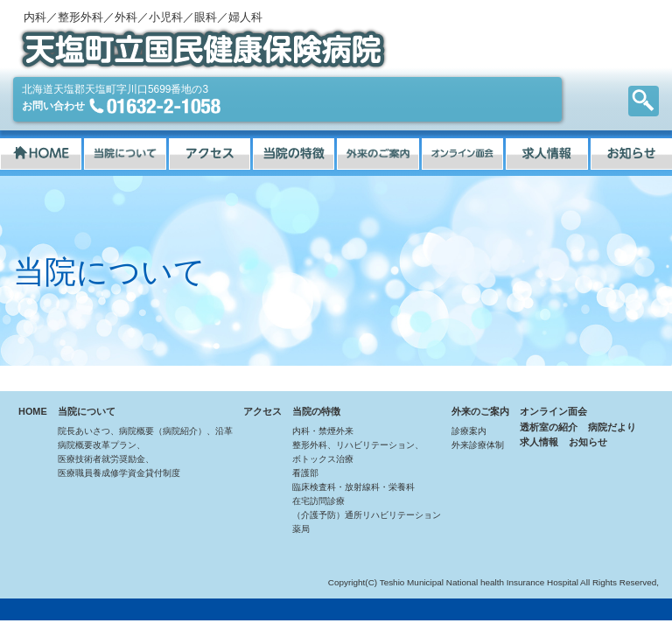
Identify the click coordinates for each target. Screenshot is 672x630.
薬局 (301, 529)
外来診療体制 (478, 445)
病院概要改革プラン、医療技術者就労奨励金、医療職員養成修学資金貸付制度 (119, 459)
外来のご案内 (480, 411)
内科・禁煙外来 (323, 431)
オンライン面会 (553, 411)
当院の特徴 (316, 411)
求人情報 (539, 442)
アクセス (262, 411)
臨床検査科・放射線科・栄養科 (353, 487)
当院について (87, 411)
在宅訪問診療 (318, 501)
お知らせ (588, 442)
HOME (33, 411)
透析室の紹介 (549, 427)
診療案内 (469, 431)
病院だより (612, 427)
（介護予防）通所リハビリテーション (367, 515)
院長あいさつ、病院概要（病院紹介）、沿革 (145, 431)
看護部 (305, 473)
